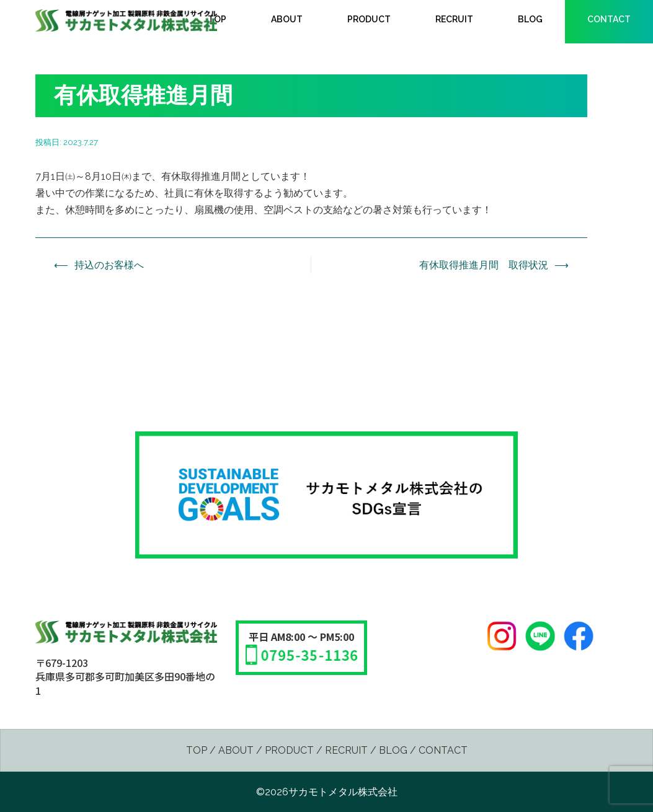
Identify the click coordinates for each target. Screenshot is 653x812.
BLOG (530, 19)
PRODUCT (369, 19)
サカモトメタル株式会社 (343, 792)
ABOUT (287, 19)
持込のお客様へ (109, 265)
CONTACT (609, 19)
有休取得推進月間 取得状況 (484, 265)
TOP (217, 19)
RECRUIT (454, 19)
